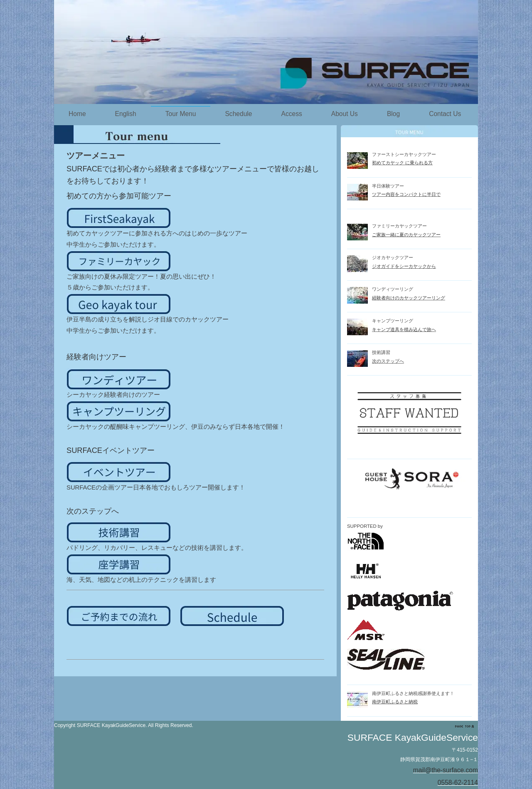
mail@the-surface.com (446, 770)
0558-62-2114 (458, 783)
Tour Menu (181, 114)
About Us (345, 114)
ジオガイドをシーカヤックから (404, 266)
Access (291, 114)
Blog (393, 114)
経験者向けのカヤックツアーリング (409, 298)
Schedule (238, 114)
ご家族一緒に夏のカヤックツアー (406, 235)
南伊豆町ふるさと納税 (395, 702)
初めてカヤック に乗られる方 (402, 163)
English (126, 114)
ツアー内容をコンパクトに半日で (406, 194)
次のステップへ (388, 361)
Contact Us (445, 114)
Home (77, 114)
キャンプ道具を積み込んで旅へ (404, 329)
